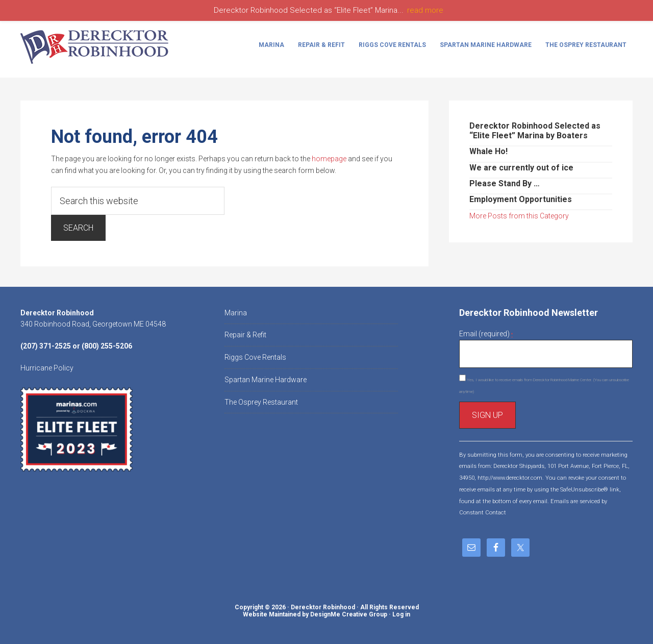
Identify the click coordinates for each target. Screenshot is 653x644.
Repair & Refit (245, 335)
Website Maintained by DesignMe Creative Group (315, 614)
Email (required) (486, 334)
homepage (329, 159)
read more (425, 10)
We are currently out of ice (521, 168)
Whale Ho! (488, 151)
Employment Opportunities (521, 199)
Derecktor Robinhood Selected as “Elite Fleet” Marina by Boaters (535, 131)
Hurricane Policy (47, 368)
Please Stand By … (505, 183)
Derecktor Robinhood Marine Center (97, 47)
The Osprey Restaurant (261, 402)
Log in (401, 614)
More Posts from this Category (519, 216)
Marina (236, 313)
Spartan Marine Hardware (266, 380)
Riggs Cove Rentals (255, 357)
